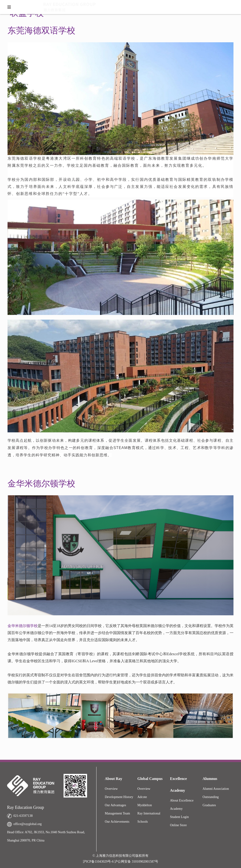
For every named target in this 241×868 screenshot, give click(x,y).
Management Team (117, 813)
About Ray (113, 779)
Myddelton (145, 805)
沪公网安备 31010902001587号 (136, 862)
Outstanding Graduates (211, 801)
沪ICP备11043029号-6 (99, 862)
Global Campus (150, 779)
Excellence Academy (178, 785)
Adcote (142, 797)
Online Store (178, 825)
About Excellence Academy (182, 805)
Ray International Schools (149, 818)
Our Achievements (117, 822)
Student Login (179, 817)
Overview (111, 789)
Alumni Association (216, 789)
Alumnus (210, 779)
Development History (119, 797)
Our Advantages (115, 805)
